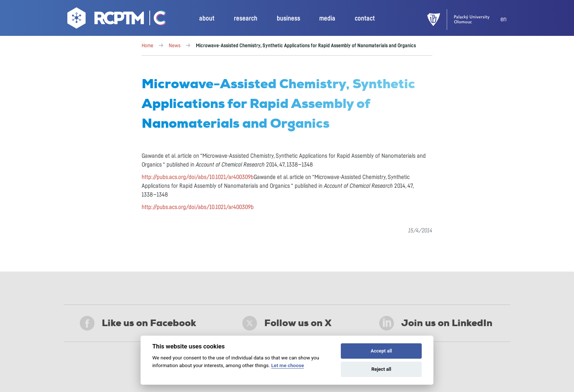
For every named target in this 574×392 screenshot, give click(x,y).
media (327, 19)
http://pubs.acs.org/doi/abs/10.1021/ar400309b (198, 177)
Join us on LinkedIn (436, 323)
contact (365, 19)
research (246, 19)
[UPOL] (464, 20)
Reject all (381, 369)
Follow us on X (287, 323)
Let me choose (288, 365)
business (288, 19)
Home (148, 46)
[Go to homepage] (107, 20)
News (175, 46)
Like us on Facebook (138, 323)
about (207, 19)
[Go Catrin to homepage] (156, 20)
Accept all (381, 351)
